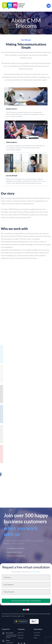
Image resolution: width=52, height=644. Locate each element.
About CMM (21, 633)
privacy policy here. (35, 572)
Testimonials (21, 635)
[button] (49, 6)
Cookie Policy (37, 635)
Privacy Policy (37, 633)
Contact (35, 638)
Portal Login (20, 638)
